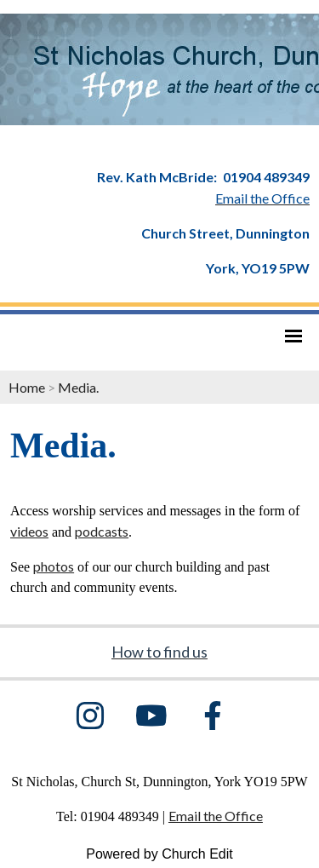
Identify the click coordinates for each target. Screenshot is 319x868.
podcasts (102, 531)
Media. (78, 387)
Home (27, 387)
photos (54, 566)
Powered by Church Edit (159, 854)
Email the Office (216, 816)
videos (29, 531)
